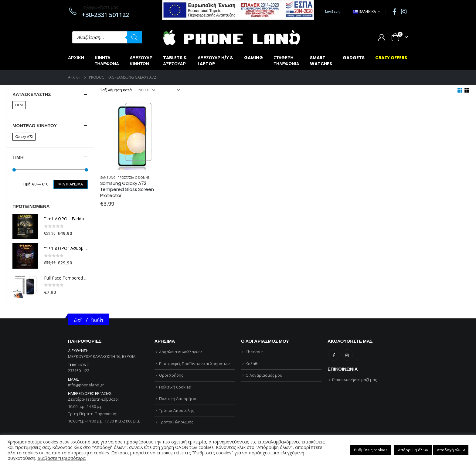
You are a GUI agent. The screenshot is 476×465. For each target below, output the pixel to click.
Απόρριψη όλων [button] (413, 450)
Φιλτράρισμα (71, 184)
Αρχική (76, 58)
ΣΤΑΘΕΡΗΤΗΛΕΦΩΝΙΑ (286, 61)
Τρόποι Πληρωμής (176, 422)
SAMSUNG (108, 178)
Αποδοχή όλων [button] (451, 450)
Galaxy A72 (24, 136)
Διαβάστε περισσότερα (61, 458)
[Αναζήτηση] (134, 37)
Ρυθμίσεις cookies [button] (371, 450)
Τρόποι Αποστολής (177, 410)
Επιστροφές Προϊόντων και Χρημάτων (194, 364)
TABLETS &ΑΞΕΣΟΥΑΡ (175, 61)
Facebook (334, 355)
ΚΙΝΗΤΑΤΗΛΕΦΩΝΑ (107, 61)
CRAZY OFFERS (391, 58)
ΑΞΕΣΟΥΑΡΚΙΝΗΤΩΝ (141, 61)
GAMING (253, 58)
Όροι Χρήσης (171, 375)
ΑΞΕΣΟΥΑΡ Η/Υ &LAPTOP (216, 61)
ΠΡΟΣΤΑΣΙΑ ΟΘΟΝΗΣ (134, 178)
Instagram (347, 355)
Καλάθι (252, 364)
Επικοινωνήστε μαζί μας (354, 380)
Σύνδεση (332, 11)
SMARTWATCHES (321, 61)
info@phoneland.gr (86, 385)
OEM (19, 105)
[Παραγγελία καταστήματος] (160, 90)
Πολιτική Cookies (175, 387)
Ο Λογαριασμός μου (264, 375)
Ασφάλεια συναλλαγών (180, 352)
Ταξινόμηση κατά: (116, 90)
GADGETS (354, 58)
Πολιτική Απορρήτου (178, 399)
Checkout (254, 352)
